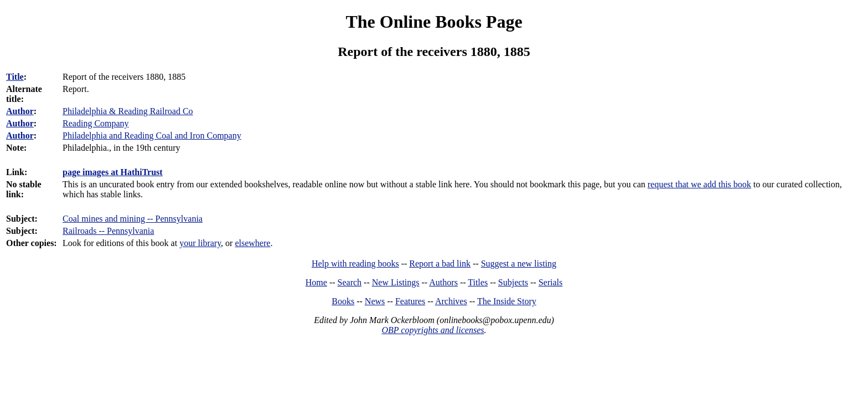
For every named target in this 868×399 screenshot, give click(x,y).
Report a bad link (440, 264)
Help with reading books (355, 264)
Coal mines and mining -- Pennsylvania (133, 219)
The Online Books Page (434, 22)
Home (316, 282)
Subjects (513, 282)
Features (410, 301)
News (375, 301)
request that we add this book (699, 184)
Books (343, 301)
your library (200, 243)
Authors (443, 282)
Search (350, 282)
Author (20, 111)
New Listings (396, 282)
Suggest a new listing (519, 264)
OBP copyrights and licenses (433, 330)
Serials (551, 282)
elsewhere (252, 243)
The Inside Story (507, 301)
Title (15, 77)
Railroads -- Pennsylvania (108, 231)
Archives (451, 301)
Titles (478, 282)
